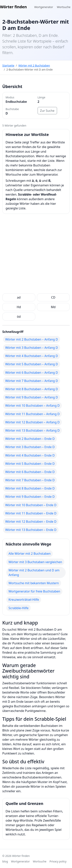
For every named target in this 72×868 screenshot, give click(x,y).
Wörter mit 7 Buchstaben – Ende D (30, 480)
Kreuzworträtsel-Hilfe (24, 600)
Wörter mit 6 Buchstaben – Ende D (30, 472)
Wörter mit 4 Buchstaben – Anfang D (31, 356)
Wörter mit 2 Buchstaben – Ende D (30, 439)
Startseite (8, 65)
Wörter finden (13, 7)
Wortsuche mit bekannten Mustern (34, 583)
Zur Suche (47, 111)
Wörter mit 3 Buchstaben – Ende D (30, 447)
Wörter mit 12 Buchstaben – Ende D (31, 522)
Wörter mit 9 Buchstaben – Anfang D (31, 397)
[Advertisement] (36, 254)
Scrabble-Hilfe (18, 608)
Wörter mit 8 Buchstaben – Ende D (30, 488)
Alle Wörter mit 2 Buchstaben (29, 554)
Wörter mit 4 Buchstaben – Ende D (30, 455)
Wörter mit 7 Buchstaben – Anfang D (31, 381)
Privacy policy (58, 861)
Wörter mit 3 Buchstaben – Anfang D (31, 348)
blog (5, 861)
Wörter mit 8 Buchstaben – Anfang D (31, 389)
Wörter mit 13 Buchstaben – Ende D (31, 530)
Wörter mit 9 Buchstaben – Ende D (30, 497)
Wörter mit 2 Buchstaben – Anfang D (31, 339)
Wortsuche (64, 7)
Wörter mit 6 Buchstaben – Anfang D (31, 373)
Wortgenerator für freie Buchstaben (34, 591)
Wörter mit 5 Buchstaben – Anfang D (31, 364)
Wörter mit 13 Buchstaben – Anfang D (32, 430)
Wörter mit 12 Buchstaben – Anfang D (32, 422)
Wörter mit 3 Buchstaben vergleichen (35, 562)
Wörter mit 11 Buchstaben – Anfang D (32, 414)
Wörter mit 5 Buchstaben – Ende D (30, 464)
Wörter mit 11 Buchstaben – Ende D (31, 513)
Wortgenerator (44, 7)
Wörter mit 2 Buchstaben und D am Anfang (34, 573)
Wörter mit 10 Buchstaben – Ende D (31, 505)
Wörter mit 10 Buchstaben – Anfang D (32, 406)
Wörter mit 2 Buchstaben (34, 65)
